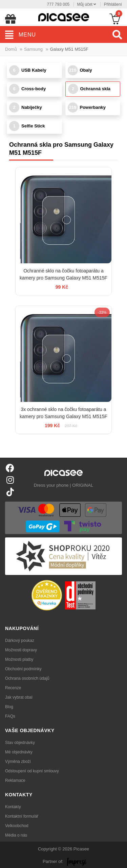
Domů (11, 49)
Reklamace (15, 780)
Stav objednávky (20, 743)
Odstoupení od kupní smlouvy (32, 771)
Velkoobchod (17, 826)
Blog (9, 707)
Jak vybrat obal (19, 697)
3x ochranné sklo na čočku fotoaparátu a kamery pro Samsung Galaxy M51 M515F (63, 413)
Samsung (33, 49)
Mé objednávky (19, 752)
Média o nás (16, 835)
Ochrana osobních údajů (27, 678)
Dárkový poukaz (20, 641)
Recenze (13, 688)
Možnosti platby (19, 659)
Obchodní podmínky (23, 669)
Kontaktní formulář (22, 816)
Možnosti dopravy (21, 650)
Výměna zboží (18, 762)
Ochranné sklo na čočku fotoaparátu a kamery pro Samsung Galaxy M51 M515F (63, 274)
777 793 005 (58, 4)
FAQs (10, 716)
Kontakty (13, 807)
